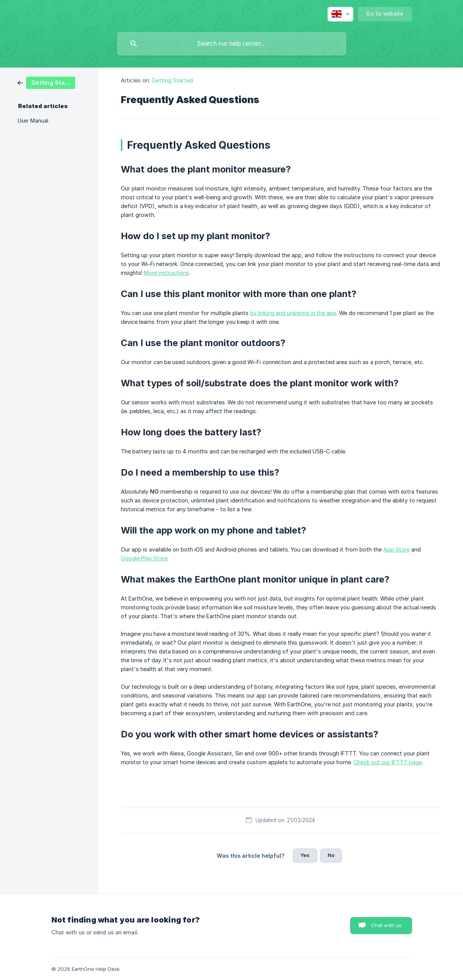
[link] (46, 82)
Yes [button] (305, 855)
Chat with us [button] (386, 925)
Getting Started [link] (172, 80)
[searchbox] (232, 44)
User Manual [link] (33, 121)
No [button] (331, 855)
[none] (340, 14)
